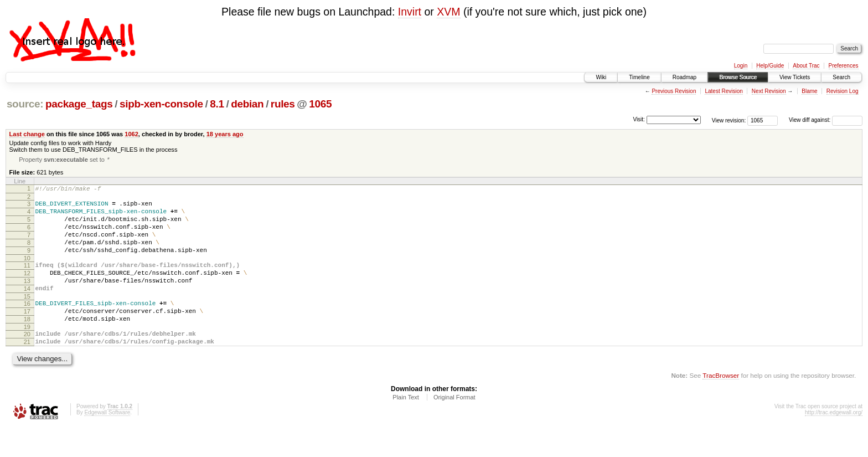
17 (27, 334)
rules (283, 104)
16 (27, 325)
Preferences (844, 66)
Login (741, 66)
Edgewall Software (107, 442)
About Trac (806, 66)
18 (27, 343)
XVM (448, 12)
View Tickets (795, 77)
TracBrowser (721, 405)
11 (27, 280)
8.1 (217, 104)
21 (27, 369)
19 (27, 353)
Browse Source (738, 77)
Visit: (639, 119)
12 (27, 289)
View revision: (729, 120)
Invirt (410, 12)
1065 (320, 104)
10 (27, 273)
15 (27, 317)
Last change (27, 134)
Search (841, 77)
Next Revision (769, 91)
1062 (131, 134)
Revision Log (843, 91)
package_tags (79, 104)
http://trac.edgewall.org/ (834, 442)
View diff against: (826, 120)
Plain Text (406, 427)
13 (27, 299)
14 (27, 308)
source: (25, 104)
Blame (809, 91)
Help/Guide (770, 66)
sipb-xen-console (161, 104)
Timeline (639, 77)
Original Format (454, 427)
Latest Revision (724, 91)
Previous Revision (674, 91)
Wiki (601, 77)
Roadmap (684, 77)
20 (27, 360)
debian (247, 104)
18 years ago (225, 134)
